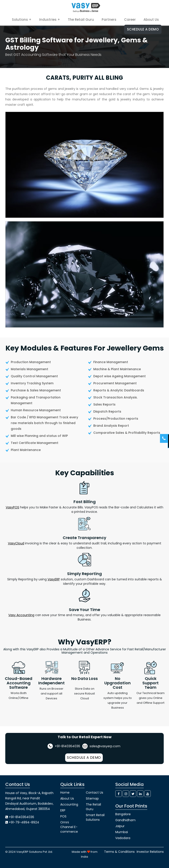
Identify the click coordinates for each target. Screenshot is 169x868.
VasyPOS (12, 507)
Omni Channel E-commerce (69, 827)
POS (63, 816)
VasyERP (54, 579)
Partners (109, 20)
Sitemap (92, 798)
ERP (63, 810)
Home (65, 793)
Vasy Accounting (21, 615)
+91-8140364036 (64, 746)
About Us (151, 20)
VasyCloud (16, 543)
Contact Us (95, 793)
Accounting (69, 804)
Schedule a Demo (143, 29)
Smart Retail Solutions (95, 817)
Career (130, 20)
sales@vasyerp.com (101, 746)
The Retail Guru (81, 20)
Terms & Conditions (119, 852)
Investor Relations (150, 852)
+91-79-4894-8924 (24, 822)
